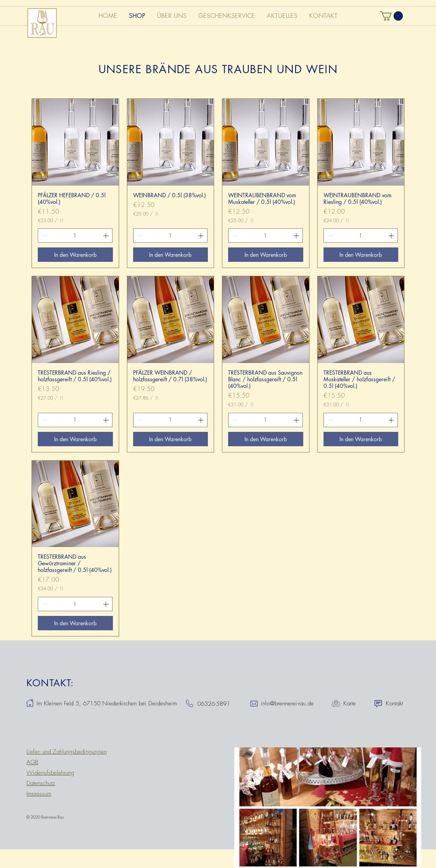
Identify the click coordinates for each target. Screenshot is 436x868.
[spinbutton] (75, 236)
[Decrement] (44, 236)
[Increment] (106, 236)
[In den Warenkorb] (75, 255)
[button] (391, 16)
